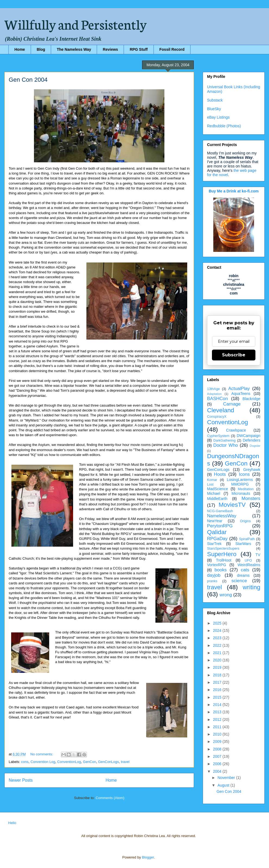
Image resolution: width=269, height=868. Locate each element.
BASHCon (217, 399)
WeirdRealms (249, 565)
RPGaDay (217, 539)
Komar (212, 480)
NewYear (215, 521)
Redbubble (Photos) (224, 126)
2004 (218, 771)
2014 (218, 705)
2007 (218, 756)
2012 (218, 720)
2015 (218, 697)
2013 (218, 712)
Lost (210, 484)
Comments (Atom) (110, 798)
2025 (218, 623)
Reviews (110, 49)
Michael (214, 493)
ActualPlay (239, 389)
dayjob (214, 575)
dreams (243, 575)
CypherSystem (218, 436)
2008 (218, 749)
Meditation (246, 489)
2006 (218, 764)
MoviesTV (232, 505)
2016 (218, 690)
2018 (218, 675)
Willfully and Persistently (76, 24)
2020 (218, 660)
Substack (215, 100)
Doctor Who (226, 445)
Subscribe (234, 355)
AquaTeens (241, 394)
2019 (218, 667)
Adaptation (214, 394)
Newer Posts (21, 780)
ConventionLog (69, 762)
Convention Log (43, 762)
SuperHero (222, 554)
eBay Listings (218, 117)
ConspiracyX (217, 417)
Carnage (232, 404)
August (224, 785)
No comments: (42, 754)
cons (25, 762)
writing (251, 587)
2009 (218, 742)
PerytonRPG (220, 526)
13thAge (213, 389)
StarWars (243, 544)
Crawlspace (236, 430)
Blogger (148, 857)
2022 (218, 645)
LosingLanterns (240, 480)
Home (20, 49)
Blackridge (251, 399)
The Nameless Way (74, 49)
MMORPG (240, 484)
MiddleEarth (217, 499)
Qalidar (217, 532)
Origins (245, 521)
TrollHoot (224, 560)
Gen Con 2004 (28, 80)
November (227, 778)
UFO (248, 560)
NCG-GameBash (220, 511)
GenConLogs (109, 762)
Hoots (220, 474)
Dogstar (255, 446)
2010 (218, 734)
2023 (218, 638)
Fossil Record (172, 49)
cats (245, 570)
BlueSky (214, 109)
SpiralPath (247, 539)
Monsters (251, 498)
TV (258, 555)
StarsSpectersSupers (223, 549)
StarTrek (214, 544)
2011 (218, 727)
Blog (41, 49)
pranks (212, 581)
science (239, 581)
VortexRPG (217, 565)
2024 (218, 631)
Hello (12, 823)
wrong (226, 595)
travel (125, 762)
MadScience (218, 489)
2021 (218, 653)
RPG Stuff (139, 49)
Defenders (251, 440)
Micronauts (241, 493)
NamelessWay (222, 516)
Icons (244, 474)
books (220, 570)
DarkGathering (224, 441)
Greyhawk (252, 470)
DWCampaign (248, 436)
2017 (218, 682)
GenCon (89, 762)
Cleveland (221, 410)
